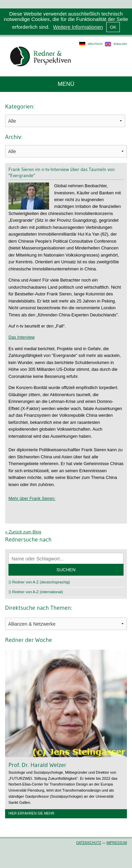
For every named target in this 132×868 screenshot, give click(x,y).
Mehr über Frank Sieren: (32, 498)
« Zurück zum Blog (23, 532)
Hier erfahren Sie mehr (31, 813)
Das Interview (22, 337)
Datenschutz (89, 843)
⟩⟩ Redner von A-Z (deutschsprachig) (39, 582)
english (120, 44)
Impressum (117, 843)
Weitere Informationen (78, 27)
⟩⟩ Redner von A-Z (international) (36, 592)
